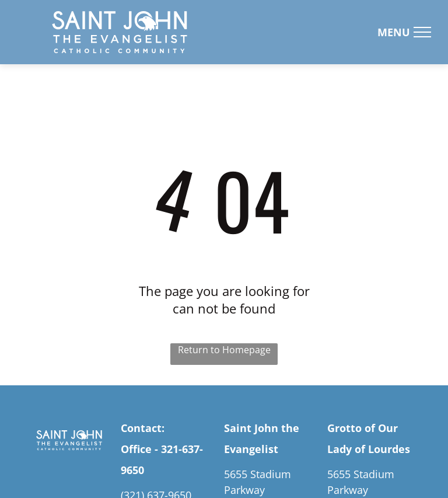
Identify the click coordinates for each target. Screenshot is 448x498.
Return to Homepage (224, 350)
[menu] (422, 32)
